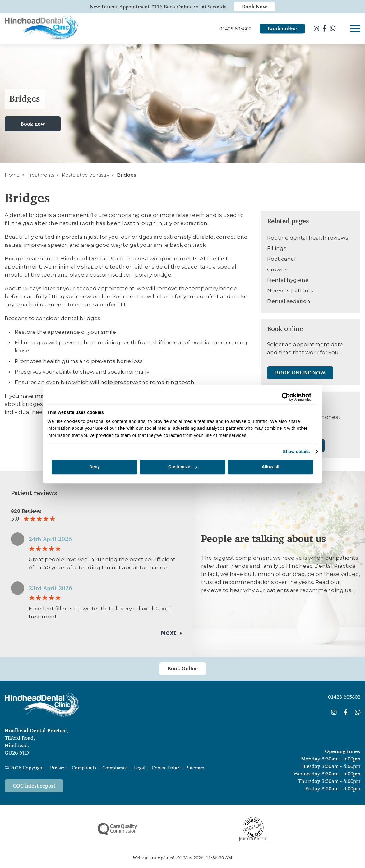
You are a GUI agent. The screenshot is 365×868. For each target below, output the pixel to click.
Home (12, 175)
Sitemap (196, 768)
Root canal (281, 259)
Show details (296, 452)
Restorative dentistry (85, 175)
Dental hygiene (288, 280)
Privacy (58, 768)
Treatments (41, 175)
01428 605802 (344, 697)
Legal (140, 768)
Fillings (277, 248)
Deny (95, 467)
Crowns (277, 269)
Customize (183, 467)
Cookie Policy (166, 768)
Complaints (84, 768)
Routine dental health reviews (308, 238)
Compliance (115, 768)
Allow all (271, 467)
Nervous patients (290, 291)
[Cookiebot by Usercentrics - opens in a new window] (284, 397)
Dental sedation (289, 301)
